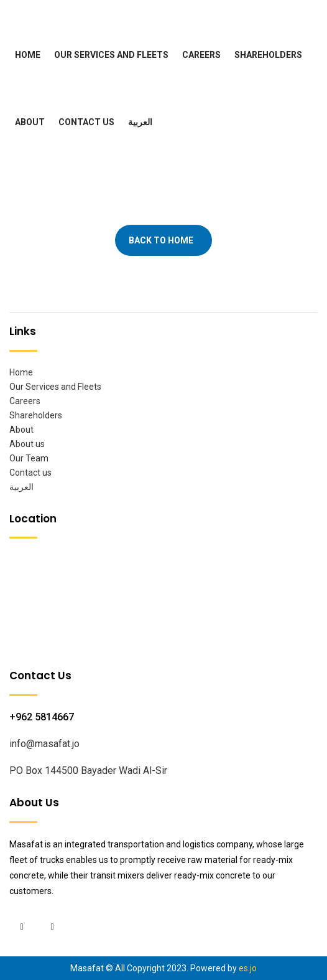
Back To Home (161, 240)
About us (27, 444)
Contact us (86, 122)
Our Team (29, 458)
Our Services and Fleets (111, 55)
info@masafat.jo (44, 744)
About (30, 122)
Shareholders (268, 55)
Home (28, 55)
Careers (201, 55)
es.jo (248, 968)
